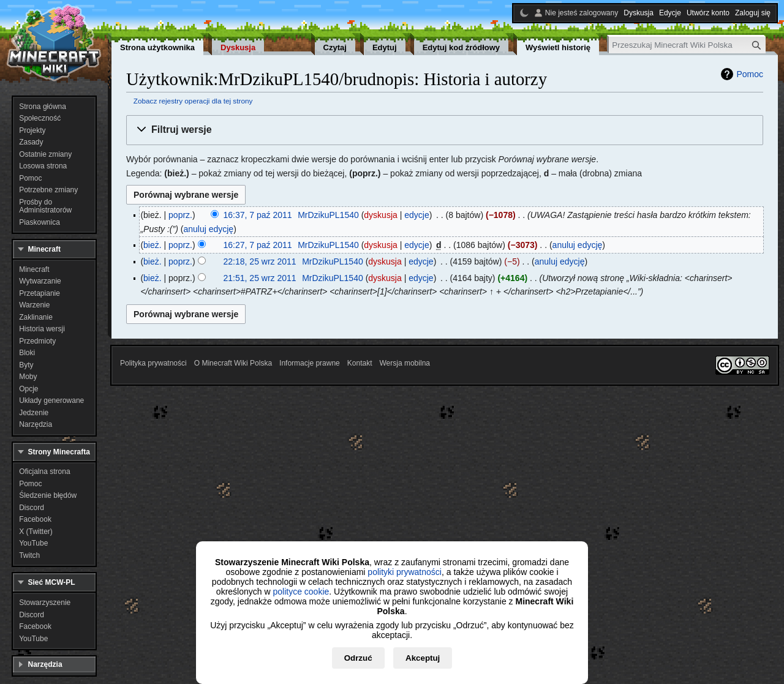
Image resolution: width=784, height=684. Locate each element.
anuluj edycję (208, 229)
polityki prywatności (405, 572)
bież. (153, 245)
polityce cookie (301, 592)
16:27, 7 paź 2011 (258, 245)
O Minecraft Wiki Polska (233, 363)
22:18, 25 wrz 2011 (260, 261)
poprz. (180, 215)
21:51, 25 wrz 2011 (260, 278)
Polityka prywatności (153, 363)
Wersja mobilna (405, 363)
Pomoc (750, 74)
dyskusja (380, 215)
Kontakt (360, 363)
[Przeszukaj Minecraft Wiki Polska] (687, 45)
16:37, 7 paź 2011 (258, 215)
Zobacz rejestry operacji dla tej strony (193, 101)
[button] (445, 130)
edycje (417, 215)
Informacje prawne (310, 363)
